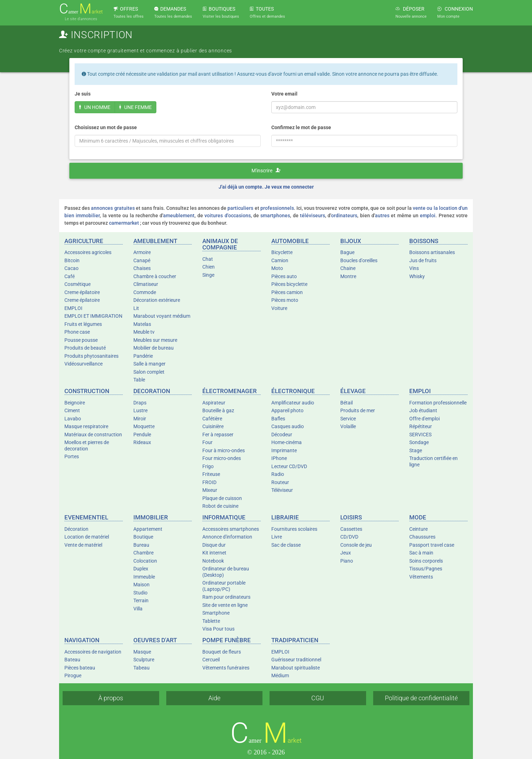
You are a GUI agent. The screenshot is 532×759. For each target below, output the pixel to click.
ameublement (179, 215)
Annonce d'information (227, 537)
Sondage (419, 442)
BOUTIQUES (221, 12)
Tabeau (141, 668)
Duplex (141, 569)
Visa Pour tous (218, 629)
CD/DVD (349, 537)
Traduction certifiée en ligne (433, 461)
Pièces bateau (80, 668)
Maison (141, 585)
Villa (138, 609)
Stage (416, 450)
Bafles (278, 419)
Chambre (143, 553)
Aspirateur (214, 403)
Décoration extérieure (157, 300)
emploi (428, 215)
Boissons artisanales (432, 252)
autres (382, 215)
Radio (278, 474)
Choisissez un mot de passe (106, 127)
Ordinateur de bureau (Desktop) (226, 572)
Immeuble (144, 577)
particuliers (240, 208)
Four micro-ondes (222, 458)
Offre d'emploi (424, 419)
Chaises (142, 268)
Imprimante (284, 450)
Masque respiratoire (86, 426)
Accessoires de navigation (93, 652)
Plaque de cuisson (222, 498)
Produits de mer (358, 410)
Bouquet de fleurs (222, 652)
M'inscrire (266, 170)
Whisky (417, 276)
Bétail (346, 403)
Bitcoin (72, 260)
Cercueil (211, 660)
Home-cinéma (287, 442)
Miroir (140, 419)
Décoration (76, 529)
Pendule (142, 435)
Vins (414, 268)
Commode (145, 292)
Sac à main (421, 553)
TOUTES (267, 12)
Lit (136, 308)
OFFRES (129, 12)
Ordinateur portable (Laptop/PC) (224, 586)
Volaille (348, 426)
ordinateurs (344, 215)
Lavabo (73, 419)
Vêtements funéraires (226, 668)
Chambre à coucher (155, 276)
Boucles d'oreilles (359, 260)
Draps (140, 403)
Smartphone (216, 613)
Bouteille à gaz (218, 410)
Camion (280, 260)
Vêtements (421, 577)
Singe (208, 275)
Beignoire (75, 403)
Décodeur (282, 435)
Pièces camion (287, 292)
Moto (277, 268)
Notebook (213, 561)
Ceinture (418, 529)
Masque (142, 652)
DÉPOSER (411, 12)
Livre (277, 537)
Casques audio (288, 426)
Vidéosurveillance (83, 364)
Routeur (280, 482)
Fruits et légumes (83, 324)
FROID (209, 482)
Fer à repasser (218, 435)
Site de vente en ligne (225, 605)
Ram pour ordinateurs (226, 597)
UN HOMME (95, 107)
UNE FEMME (135, 107)
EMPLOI (73, 308)
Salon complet (149, 372)
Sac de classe (286, 545)
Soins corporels (426, 561)
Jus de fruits (423, 260)
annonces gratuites (113, 208)
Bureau (141, 545)
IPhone (279, 458)
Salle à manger (149, 364)
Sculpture (144, 660)
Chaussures (422, 537)
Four (207, 442)
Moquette (144, 426)
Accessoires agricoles (88, 252)
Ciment (72, 410)
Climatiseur (146, 284)
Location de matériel (87, 537)
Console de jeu (356, 545)
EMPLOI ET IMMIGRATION (93, 316)
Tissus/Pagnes (426, 569)
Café (70, 276)
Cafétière (212, 419)
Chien (209, 267)
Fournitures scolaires (294, 529)
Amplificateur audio (293, 403)
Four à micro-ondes (224, 450)
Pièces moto (285, 300)
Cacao (71, 268)
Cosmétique (77, 284)
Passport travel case (432, 545)
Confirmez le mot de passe (301, 127)
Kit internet (214, 553)
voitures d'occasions (227, 215)
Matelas (142, 324)
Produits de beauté (85, 348)
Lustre (140, 410)
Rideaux (142, 442)
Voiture (279, 308)
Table (139, 380)
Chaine (348, 268)
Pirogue (73, 675)
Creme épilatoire (82, 292)
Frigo (208, 466)
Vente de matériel (83, 545)
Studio (140, 593)
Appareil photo (287, 410)
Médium (280, 675)
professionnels (277, 208)
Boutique (143, 537)
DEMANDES (173, 12)
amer (81, 9)
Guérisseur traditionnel (296, 660)
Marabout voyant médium (162, 316)
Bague (347, 252)
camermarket (124, 223)
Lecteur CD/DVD (289, 466)
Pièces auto (284, 276)
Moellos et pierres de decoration (87, 445)
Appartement (148, 529)
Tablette (211, 621)
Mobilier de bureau (154, 348)
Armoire (142, 252)
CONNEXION (455, 12)
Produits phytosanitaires (91, 356)
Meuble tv (144, 332)
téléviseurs (313, 215)
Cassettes (351, 529)
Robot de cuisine (220, 506)
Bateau (72, 660)
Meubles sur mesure (155, 340)
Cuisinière (213, 426)
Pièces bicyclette (289, 284)
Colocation (145, 561)
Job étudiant (423, 410)
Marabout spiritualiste (296, 668)
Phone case (77, 332)
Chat (208, 259)
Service (348, 419)
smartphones (275, 215)
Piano (347, 561)
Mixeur (210, 490)
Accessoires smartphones (231, 529)
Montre (348, 276)
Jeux (346, 553)
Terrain (141, 600)
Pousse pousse (81, 340)
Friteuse (211, 474)
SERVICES (420, 435)
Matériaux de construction (93, 435)
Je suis (83, 94)
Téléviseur (282, 490)
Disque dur (214, 545)
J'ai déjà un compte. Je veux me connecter (266, 187)
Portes (72, 456)
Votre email (284, 94)
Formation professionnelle (438, 403)
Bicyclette (282, 252)
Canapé (142, 260)
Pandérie (143, 356)
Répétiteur (421, 426)
